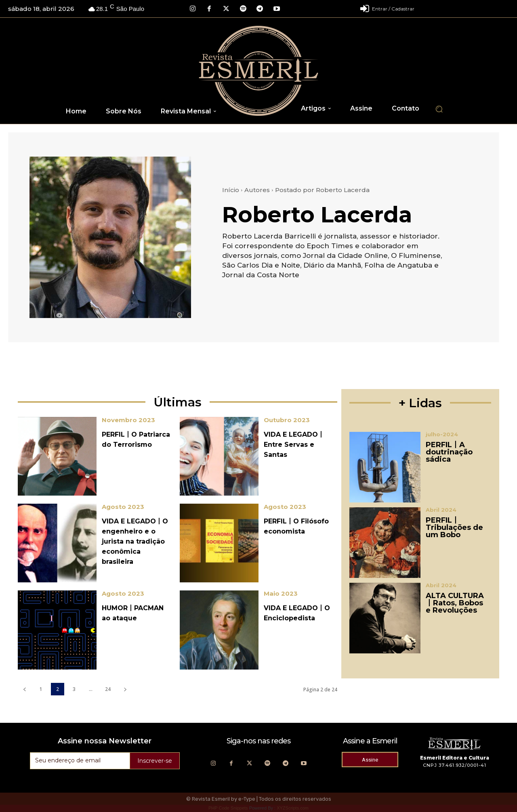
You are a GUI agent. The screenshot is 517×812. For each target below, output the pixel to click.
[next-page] (125, 689)
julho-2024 (442, 434)
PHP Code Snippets (228, 808)
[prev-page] (24, 689)
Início (231, 190)
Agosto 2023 (123, 507)
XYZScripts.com (293, 808)
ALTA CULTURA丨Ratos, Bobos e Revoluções (455, 603)
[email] (80, 761)
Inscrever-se (155, 761)
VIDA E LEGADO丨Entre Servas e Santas (294, 445)
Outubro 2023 (287, 420)
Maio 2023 (281, 593)
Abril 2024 (441, 510)
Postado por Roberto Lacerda (322, 190)
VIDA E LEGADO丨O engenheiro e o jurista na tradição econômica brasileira (135, 541)
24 (108, 689)
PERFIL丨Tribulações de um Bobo (454, 527)
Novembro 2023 (128, 420)
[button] (439, 109)
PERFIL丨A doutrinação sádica (449, 452)
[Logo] (259, 71)
